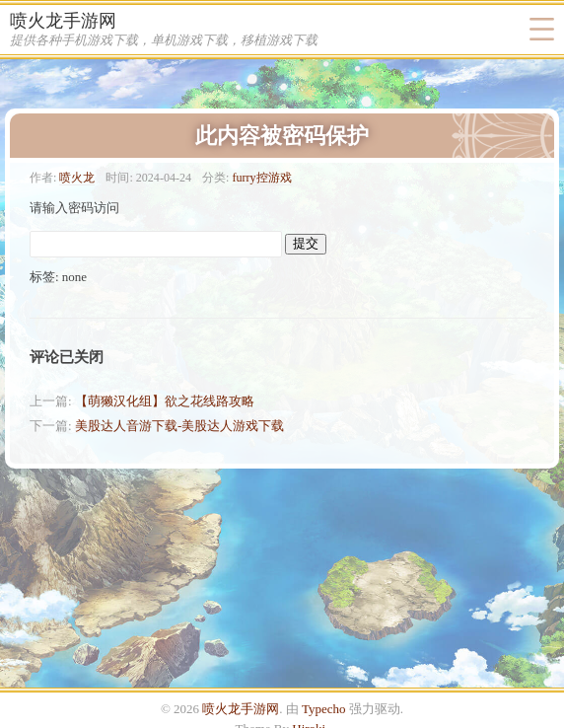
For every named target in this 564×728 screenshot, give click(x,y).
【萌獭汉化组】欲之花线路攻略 (165, 401)
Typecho (324, 709)
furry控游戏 (261, 178)
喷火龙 (77, 178)
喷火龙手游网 (63, 21)
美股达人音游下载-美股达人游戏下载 (179, 426)
